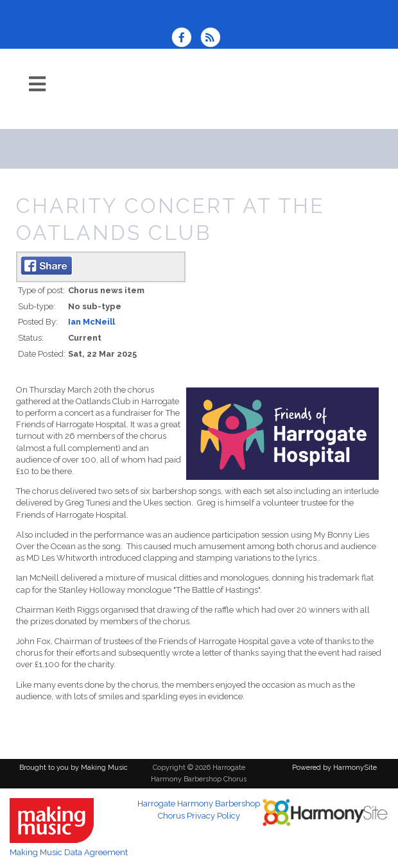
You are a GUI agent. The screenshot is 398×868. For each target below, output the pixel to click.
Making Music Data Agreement (69, 852)
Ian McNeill (91, 322)
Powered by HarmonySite (334, 768)
